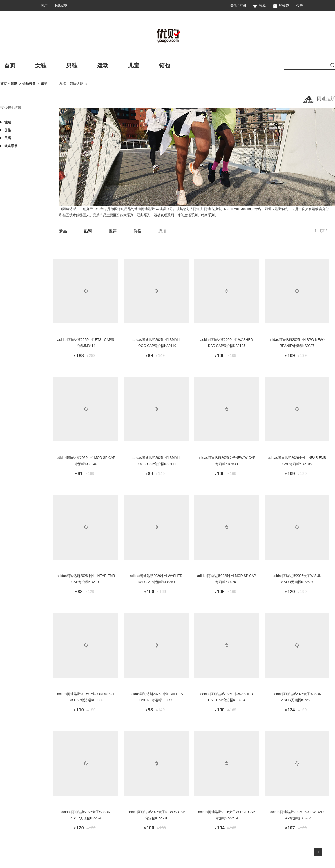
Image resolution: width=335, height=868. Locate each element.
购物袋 (281, 6)
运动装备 (29, 84)
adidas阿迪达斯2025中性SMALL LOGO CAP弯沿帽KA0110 (156, 343)
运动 (103, 66)
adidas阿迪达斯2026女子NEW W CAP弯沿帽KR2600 (227, 461)
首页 (10, 66)
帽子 (44, 84)
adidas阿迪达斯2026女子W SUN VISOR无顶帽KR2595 (297, 697)
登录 (234, 6)
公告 (300, 6)
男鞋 (72, 66)
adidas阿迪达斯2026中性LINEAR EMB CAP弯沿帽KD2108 (297, 461)
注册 (243, 6)
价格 (137, 231)
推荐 (113, 231)
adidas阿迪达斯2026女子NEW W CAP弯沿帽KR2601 (156, 815)
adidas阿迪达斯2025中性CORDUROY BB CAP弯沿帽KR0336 (86, 697)
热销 (88, 231)
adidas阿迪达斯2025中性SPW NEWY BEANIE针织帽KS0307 (297, 343)
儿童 (134, 66)
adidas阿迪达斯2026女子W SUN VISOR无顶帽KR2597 (297, 579)
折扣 (162, 231)
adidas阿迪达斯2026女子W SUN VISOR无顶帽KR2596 (86, 815)
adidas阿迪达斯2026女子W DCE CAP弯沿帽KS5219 (227, 815)
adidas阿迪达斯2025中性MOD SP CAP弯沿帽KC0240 (86, 461)
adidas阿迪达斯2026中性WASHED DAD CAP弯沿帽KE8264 (227, 697)
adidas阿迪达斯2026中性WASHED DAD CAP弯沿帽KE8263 (156, 579)
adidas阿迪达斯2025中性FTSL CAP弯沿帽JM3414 (86, 343)
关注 (44, 6)
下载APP (61, 6)
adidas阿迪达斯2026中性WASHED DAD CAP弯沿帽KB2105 (227, 343)
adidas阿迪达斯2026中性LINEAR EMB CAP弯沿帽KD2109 (86, 579)
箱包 (165, 66)
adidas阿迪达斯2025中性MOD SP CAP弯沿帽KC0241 (226, 579)
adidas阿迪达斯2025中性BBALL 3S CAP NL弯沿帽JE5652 (156, 697)
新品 (63, 231)
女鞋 (41, 66)
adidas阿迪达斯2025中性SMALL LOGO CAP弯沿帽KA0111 (156, 461)
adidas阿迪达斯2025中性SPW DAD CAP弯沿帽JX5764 (297, 815)
